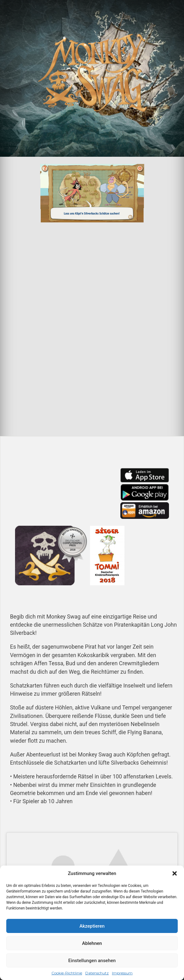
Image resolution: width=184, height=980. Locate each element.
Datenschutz (97, 973)
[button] (175, 873)
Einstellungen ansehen (92, 961)
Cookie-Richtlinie (67, 973)
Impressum (122, 973)
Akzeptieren (92, 926)
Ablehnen (92, 943)
